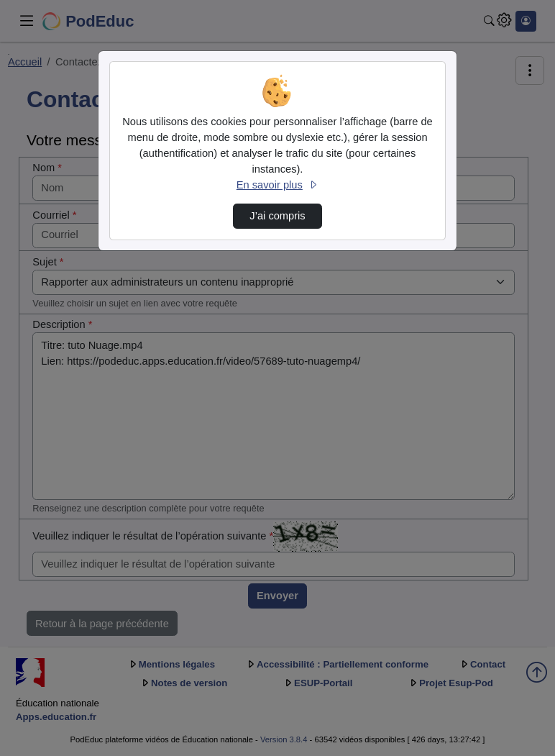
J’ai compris (277, 216)
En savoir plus (277, 185)
